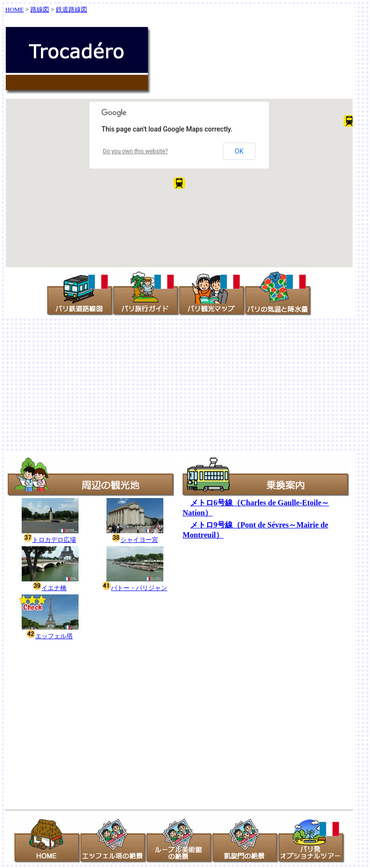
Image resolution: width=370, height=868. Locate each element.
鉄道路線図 (72, 9)
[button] (349, 121)
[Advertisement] (185, 384)
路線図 (40, 9)
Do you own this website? (136, 151)
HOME (14, 9)
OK (239, 151)
